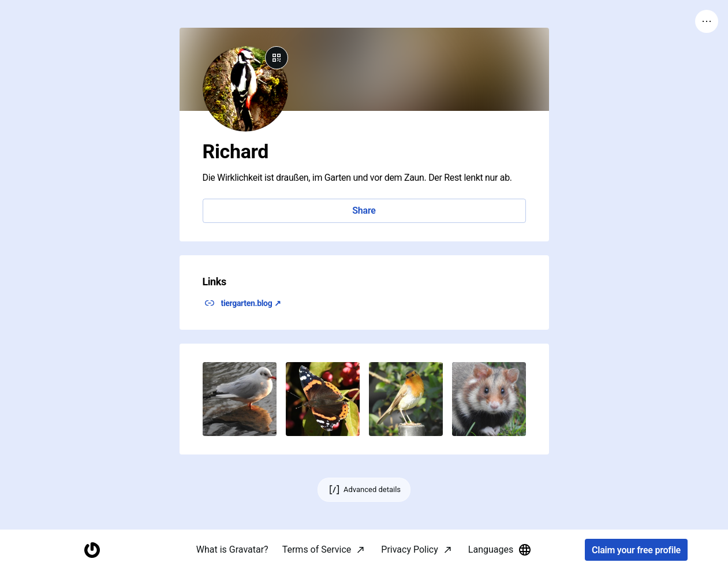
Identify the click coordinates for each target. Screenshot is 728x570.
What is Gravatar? (232, 549)
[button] (240, 399)
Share (364, 211)
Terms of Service (317, 549)
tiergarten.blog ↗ (251, 303)
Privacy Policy (410, 549)
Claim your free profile (636, 550)
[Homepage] (92, 550)
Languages (500, 550)
